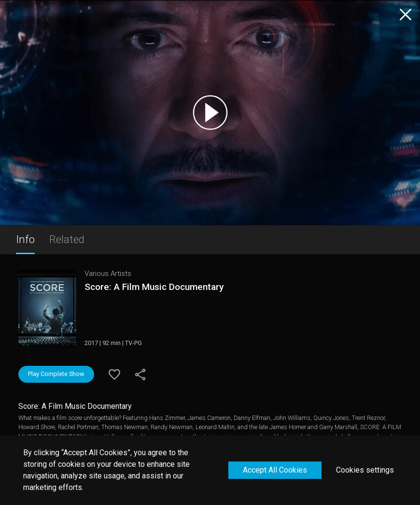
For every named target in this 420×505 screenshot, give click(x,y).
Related (67, 239)
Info (25, 239)
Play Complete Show (56, 374)
